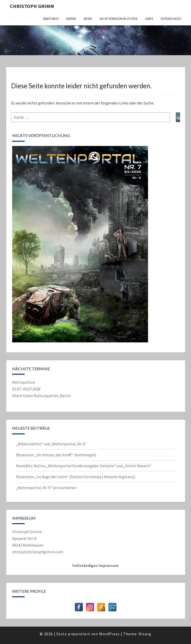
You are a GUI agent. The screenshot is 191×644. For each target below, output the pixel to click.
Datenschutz (171, 19)
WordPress (109, 634)
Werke (71, 19)
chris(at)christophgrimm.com (38, 552)
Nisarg (145, 634)
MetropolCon (24, 382)
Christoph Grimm (32, 6)
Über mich (51, 19)
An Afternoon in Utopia (119, 19)
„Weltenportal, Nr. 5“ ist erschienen (46, 488)
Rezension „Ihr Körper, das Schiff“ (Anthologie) (56, 455)
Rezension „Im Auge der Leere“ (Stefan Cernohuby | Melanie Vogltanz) (76, 477)
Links (149, 19)
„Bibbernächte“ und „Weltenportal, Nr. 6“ (51, 444)
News (88, 19)
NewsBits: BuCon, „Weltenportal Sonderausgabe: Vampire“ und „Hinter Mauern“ (84, 466)
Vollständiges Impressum (95, 565)
